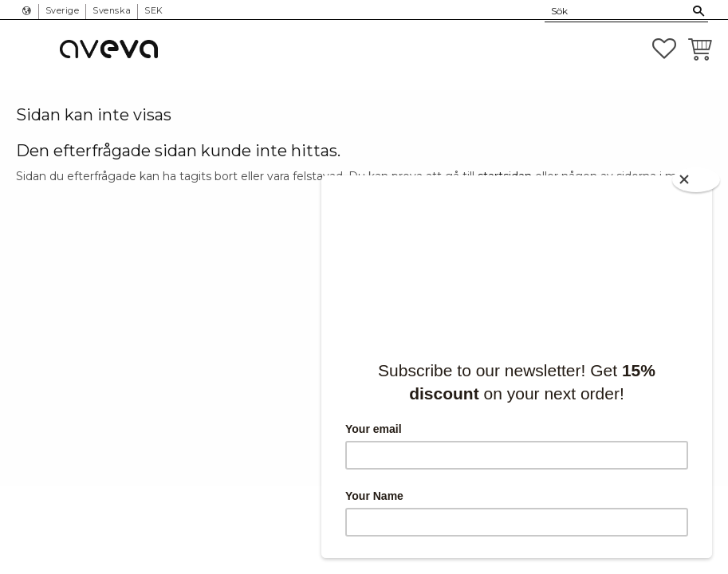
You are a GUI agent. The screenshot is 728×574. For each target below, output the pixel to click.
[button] (664, 49)
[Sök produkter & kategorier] (617, 11)
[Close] (696, 180)
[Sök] (699, 11)
